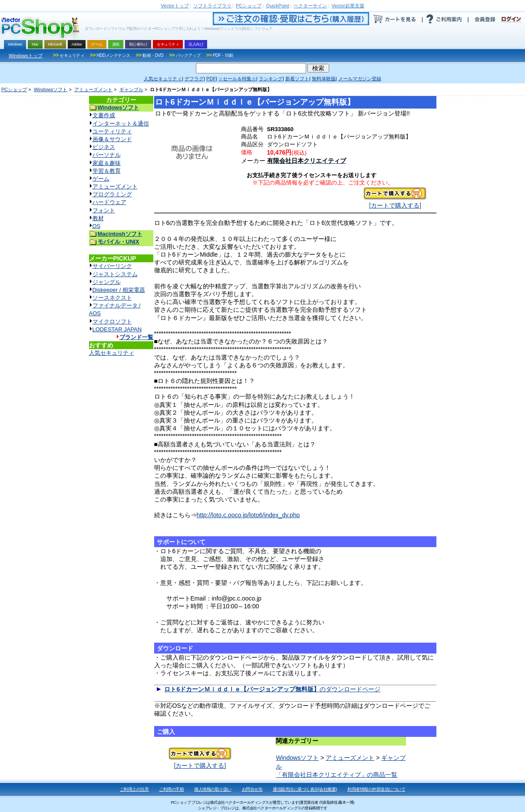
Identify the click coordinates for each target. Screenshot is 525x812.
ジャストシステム (115, 274)
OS (97, 226)
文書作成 (104, 115)
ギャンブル (131, 89)
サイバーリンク (112, 266)
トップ (175, 6)
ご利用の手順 (171, 789)
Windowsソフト (51, 89)
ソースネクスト (112, 298)
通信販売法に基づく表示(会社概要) (305, 789)
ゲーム (101, 179)
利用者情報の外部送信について (376, 789)
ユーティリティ (112, 131)
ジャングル (107, 282)
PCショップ (14, 89)
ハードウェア (109, 202)
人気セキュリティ (112, 353)
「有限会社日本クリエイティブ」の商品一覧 (337, 775)
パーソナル (107, 155)
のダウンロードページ (272, 689)
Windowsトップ (26, 56)
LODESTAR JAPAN (117, 329)
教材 (98, 218)
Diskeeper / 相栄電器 (119, 290)
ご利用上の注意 (134, 789)
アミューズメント (93, 89)
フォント (104, 210)
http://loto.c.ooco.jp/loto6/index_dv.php (248, 515)
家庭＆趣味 (107, 163)
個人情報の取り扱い (213, 789)
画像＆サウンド (112, 139)
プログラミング (112, 194)
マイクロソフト (112, 322)
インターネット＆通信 (121, 124)
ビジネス (104, 147)
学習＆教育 (107, 171)
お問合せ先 (252, 789)
